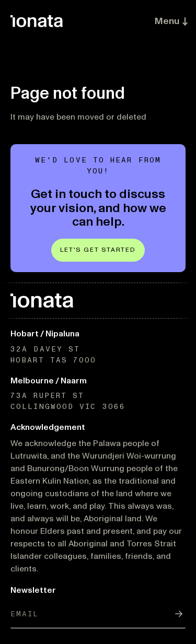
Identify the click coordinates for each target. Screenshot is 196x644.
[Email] (98, 614)
